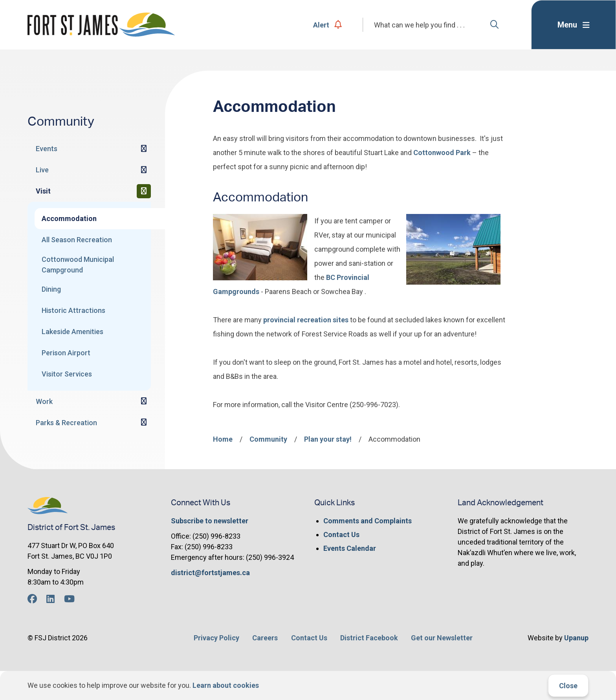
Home (223, 439)
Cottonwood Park (442, 153)
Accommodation (69, 218)
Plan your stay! (328, 439)
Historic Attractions (73, 310)
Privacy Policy (216, 638)
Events (47, 149)
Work (44, 401)
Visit (43, 191)
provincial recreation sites (306, 320)
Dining (51, 289)
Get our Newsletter (442, 638)
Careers (265, 638)
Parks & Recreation (66, 423)
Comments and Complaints (368, 521)
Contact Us (341, 535)
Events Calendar (350, 548)
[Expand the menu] (574, 25)
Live (42, 170)
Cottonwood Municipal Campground (78, 265)
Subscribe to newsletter (210, 521)
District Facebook (369, 638)
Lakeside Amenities (72, 332)
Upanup (576, 638)
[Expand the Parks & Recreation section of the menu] (144, 422)
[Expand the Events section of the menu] (144, 149)
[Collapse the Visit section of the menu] (144, 191)
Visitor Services (67, 374)
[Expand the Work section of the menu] (144, 401)
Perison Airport (66, 353)
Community (268, 439)
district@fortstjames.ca (210, 573)
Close (568, 686)
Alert (327, 25)
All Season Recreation (77, 240)
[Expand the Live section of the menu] (144, 170)
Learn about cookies (226, 685)
